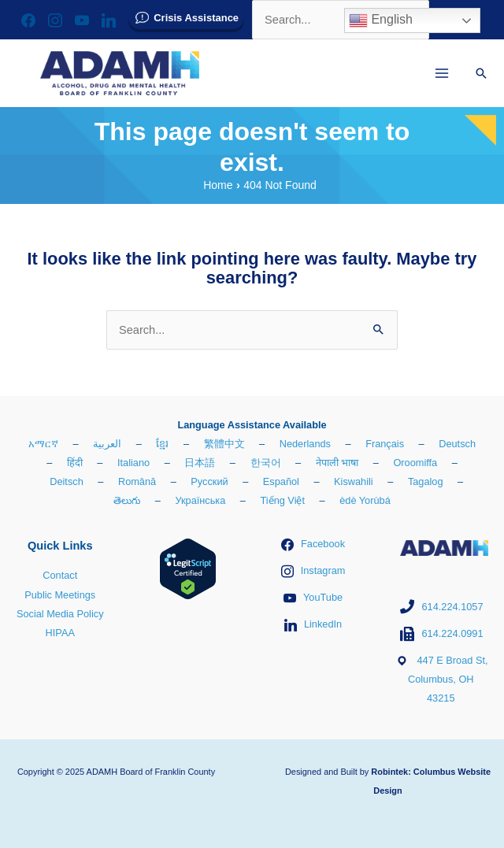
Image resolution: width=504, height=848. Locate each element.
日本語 (200, 463)
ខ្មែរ (162, 444)
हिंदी (75, 463)
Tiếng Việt (282, 500)
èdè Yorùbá (365, 500)
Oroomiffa (415, 463)
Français (385, 444)
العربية (107, 444)
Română (137, 481)
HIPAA (60, 633)
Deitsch (67, 481)
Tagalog (426, 481)
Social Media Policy (60, 614)
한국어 (266, 463)
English (381, 20)
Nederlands (305, 444)
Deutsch (457, 444)
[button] (481, 73)
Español (281, 481)
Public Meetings (60, 595)
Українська (200, 500)
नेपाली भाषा (337, 463)
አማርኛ (43, 444)
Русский (209, 481)
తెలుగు (127, 500)
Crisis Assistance (196, 18)
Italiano (133, 463)
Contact (60, 575)
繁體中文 (224, 444)
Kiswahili (354, 481)
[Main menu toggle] (442, 73)
